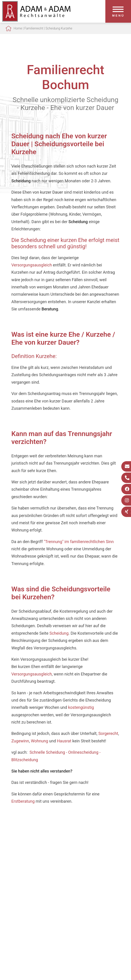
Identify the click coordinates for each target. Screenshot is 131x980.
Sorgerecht (108, 733)
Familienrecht (34, 28)
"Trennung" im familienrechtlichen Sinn (79, 542)
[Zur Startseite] (36, 20)
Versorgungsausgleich (32, 265)
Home (18, 28)
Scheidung (59, 633)
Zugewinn (20, 741)
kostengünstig (81, 707)
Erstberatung (23, 801)
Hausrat (64, 741)
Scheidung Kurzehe (59, 28)
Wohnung (40, 741)
